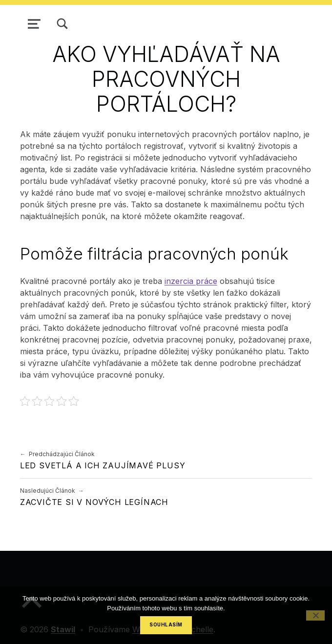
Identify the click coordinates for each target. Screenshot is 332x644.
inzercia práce (191, 281)
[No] (315, 615)
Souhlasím (166, 625)
